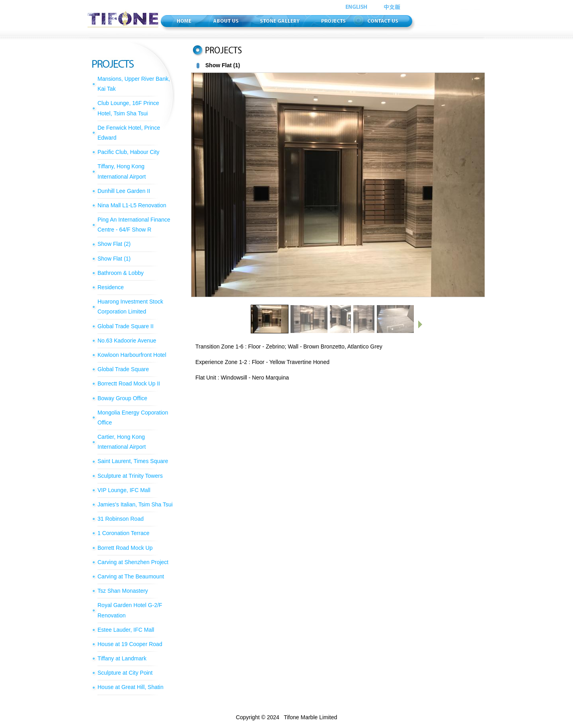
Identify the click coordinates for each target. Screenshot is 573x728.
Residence (111, 287)
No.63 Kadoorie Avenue (127, 341)
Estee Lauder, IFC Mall (126, 630)
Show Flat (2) (114, 244)
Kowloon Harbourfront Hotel (132, 355)
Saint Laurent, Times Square (133, 461)
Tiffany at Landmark (122, 658)
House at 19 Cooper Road (130, 644)
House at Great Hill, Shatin (131, 687)
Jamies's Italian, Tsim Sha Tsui (135, 504)
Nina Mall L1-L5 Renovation (132, 205)
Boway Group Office (122, 398)
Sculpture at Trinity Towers (130, 476)
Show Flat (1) (114, 259)
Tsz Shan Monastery (123, 591)
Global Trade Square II (126, 326)
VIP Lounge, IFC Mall (124, 490)
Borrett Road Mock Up (125, 548)
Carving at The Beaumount (131, 576)
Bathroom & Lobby (121, 273)
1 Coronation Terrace (123, 533)
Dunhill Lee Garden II (124, 191)
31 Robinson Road (121, 519)
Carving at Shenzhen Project (133, 562)
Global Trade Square (123, 369)
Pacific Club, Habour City (129, 152)
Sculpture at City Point (125, 673)
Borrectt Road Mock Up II (129, 383)
